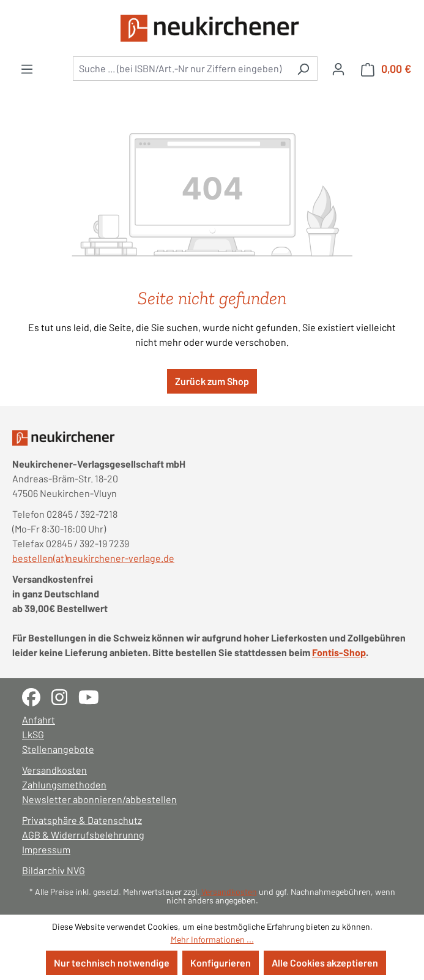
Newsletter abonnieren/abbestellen (99, 799)
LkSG (33, 734)
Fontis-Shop (339, 652)
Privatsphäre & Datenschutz (82, 820)
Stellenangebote (58, 749)
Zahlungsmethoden (64, 784)
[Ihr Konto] (338, 69)
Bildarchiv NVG (54, 870)
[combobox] (181, 69)
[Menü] (27, 69)
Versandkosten (54, 770)
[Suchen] (303, 69)
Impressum (46, 849)
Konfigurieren (221, 963)
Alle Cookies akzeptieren (325, 963)
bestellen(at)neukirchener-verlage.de (93, 558)
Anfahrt (39, 720)
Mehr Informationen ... (212, 939)
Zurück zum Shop (212, 381)
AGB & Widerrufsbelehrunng (83, 835)
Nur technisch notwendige (112, 963)
